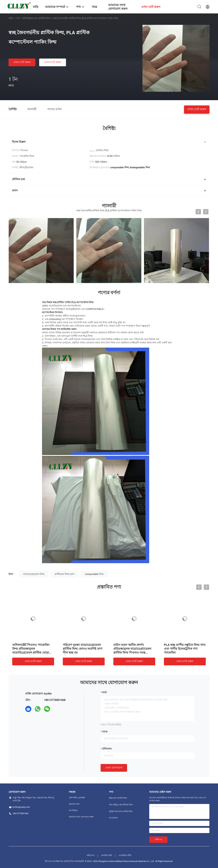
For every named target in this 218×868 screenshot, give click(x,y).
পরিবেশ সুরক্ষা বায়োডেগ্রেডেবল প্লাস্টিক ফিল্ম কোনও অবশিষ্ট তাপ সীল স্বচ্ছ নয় (83, 649)
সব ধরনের (113, 818)
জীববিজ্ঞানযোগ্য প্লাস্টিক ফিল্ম (36, 18)
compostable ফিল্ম (94, 574)
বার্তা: (105, 692)
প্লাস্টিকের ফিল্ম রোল (64, 574)
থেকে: (105, 732)
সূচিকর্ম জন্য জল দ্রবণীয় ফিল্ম (121, 811)
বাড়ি (11, 18)
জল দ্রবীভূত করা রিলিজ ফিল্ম (121, 805)
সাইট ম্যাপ (91, 855)
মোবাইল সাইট (107, 855)
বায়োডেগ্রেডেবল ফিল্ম (34, 574)
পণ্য (18, 18)
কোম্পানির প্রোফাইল (77, 798)
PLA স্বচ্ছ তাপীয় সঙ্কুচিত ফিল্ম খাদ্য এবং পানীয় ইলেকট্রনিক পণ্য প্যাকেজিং (185, 649)
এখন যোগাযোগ (114, 768)
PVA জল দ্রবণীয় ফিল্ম (118, 798)
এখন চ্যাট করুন (22, 62)
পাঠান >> (158, 839)
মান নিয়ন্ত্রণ (73, 810)
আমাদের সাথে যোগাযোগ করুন (81, 817)
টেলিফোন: (107, 749)
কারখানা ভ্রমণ (74, 804)
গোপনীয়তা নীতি (125, 855)
